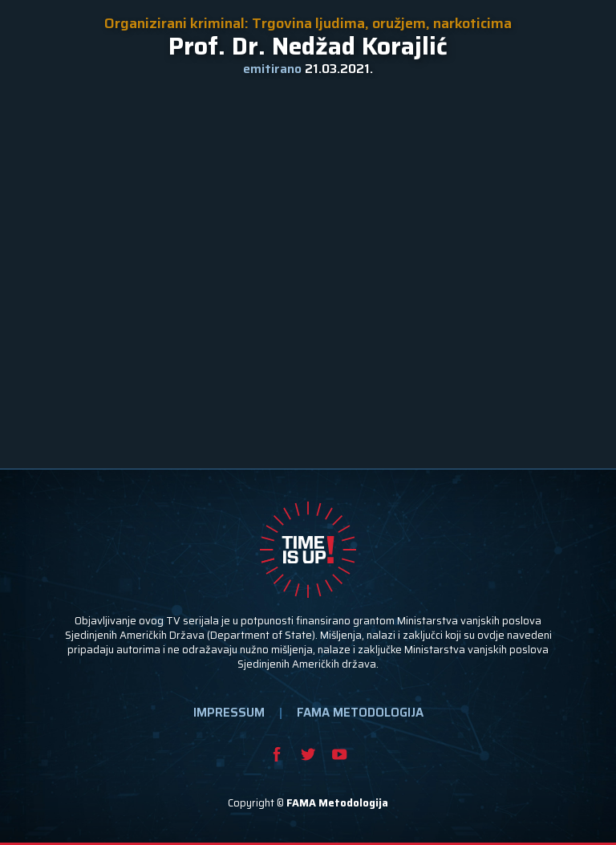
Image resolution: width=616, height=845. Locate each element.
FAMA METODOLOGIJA (360, 713)
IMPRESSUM (229, 713)
